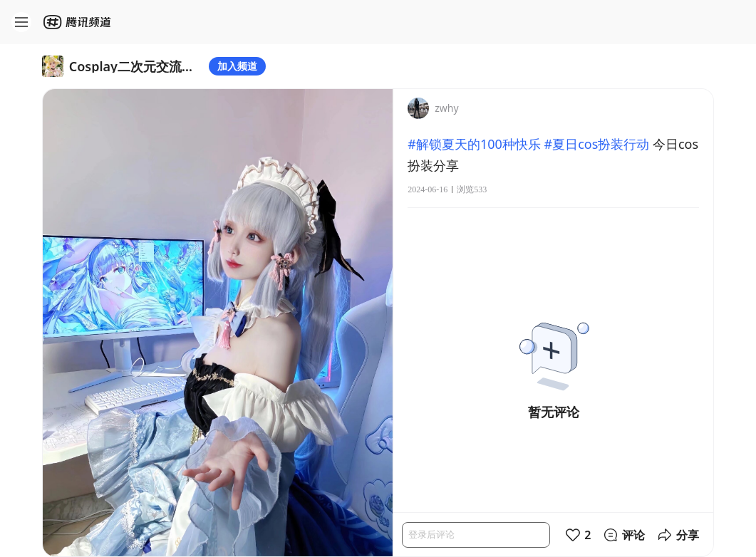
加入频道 (237, 66)
